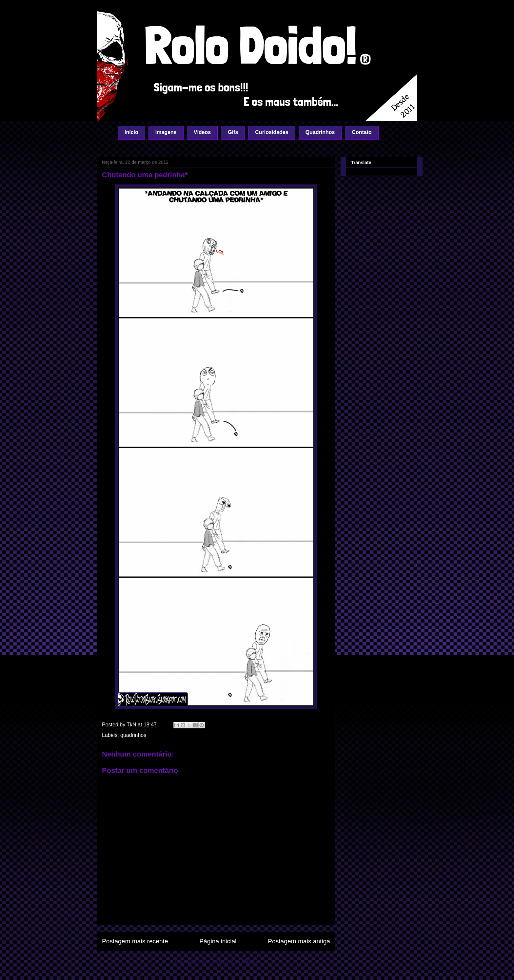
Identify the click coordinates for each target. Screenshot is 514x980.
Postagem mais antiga (299, 941)
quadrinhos (133, 735)
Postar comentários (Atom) (226, 961)
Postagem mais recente (135, 941)
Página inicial (218, 941)
